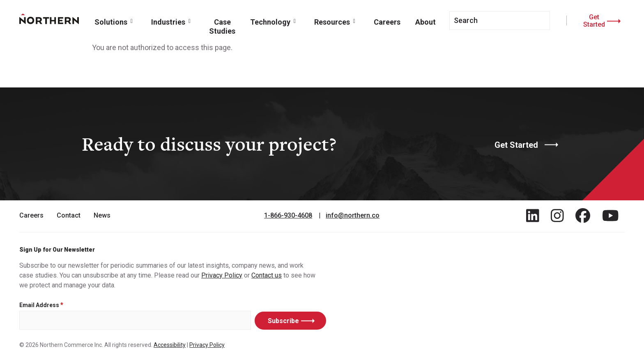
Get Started (594, 21)
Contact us (267, 275)
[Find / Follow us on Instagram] (557, 216)
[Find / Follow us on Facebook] (583, 216)
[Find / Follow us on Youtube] (611, 216)
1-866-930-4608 (288, 216)
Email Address (39, 305)
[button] (115, 21)
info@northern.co (353, 216)
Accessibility (170, 345)
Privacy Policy (222, 275)
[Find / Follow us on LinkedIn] (533, 216)
